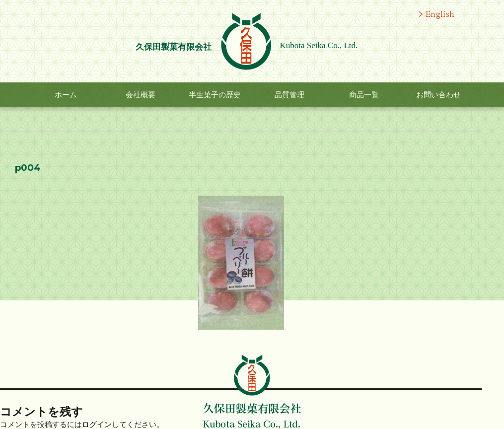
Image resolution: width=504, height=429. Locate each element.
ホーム (66, 95)
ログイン (97, 425)
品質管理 (289, 95)
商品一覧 (364, 95)
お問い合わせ (438, 95)
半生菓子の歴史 (215, 95)
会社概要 (141, 95)
